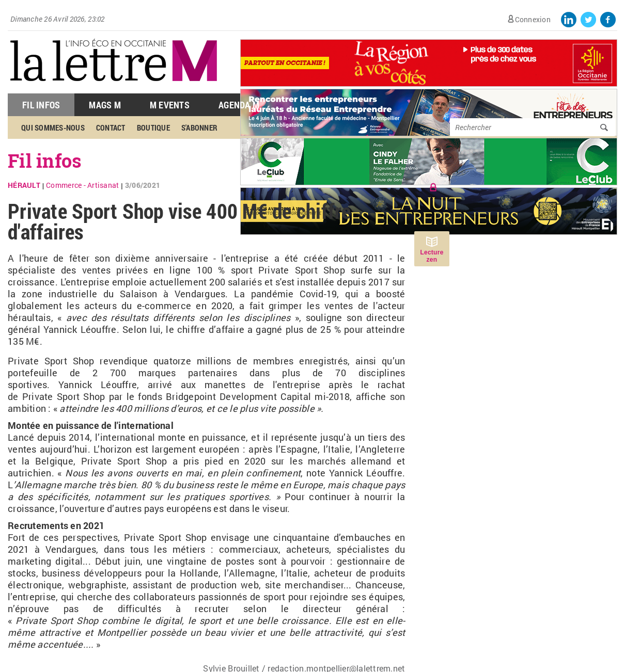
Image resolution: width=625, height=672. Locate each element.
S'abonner (199, 127)
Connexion (533, 19)
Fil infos (45, 161)
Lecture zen (432, 256)
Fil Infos (41, 105)
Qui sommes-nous (53, 127)
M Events (170, 105)
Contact (111, 127)
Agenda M (239, 105)
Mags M (105, 105)
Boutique (153, 127)
